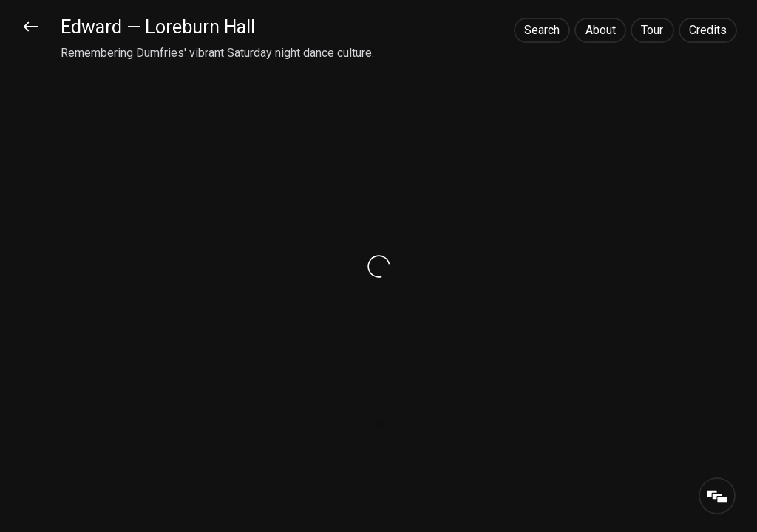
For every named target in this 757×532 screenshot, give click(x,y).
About (601, 30)
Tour (652, 30)
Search (542, 30)
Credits (708, 30)
